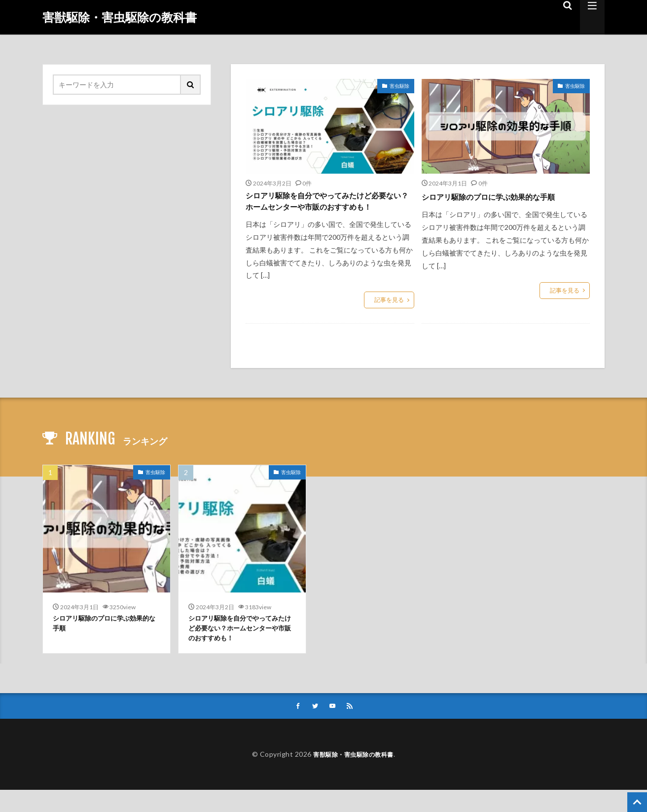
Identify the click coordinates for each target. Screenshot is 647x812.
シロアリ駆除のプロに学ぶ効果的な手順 (502, 196)
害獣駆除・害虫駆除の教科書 (120, 17)
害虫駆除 (399, 86)
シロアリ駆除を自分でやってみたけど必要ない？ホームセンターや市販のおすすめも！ (325, 210)
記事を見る (389, 317)
